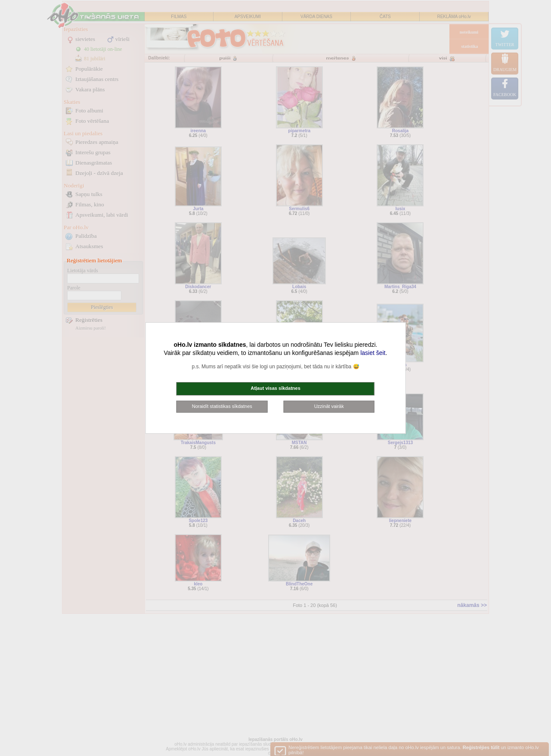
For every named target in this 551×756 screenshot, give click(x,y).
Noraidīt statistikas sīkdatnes (222, 406)
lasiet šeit (373, 353)
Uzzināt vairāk (329, 406)
